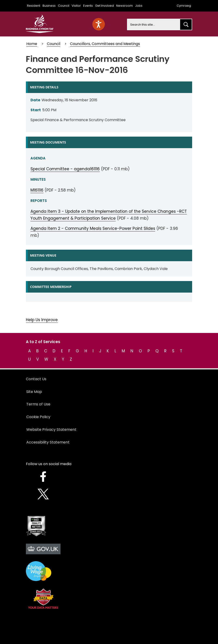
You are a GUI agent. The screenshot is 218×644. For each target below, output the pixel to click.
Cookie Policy (38, 417)
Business (49, 6)
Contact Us (36, 379)
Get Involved (104, 6)
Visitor (76, 6)
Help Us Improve (42, 320)
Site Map (34, 392)
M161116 (37, 190)
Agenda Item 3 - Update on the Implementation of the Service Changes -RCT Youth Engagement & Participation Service (109, 215)
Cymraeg (184, 6)
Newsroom (124, 6)
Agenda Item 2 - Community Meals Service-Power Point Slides (93, 228)
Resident (34, 6)
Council (64, 6)
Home (32, 44)
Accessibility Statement (48, 442)
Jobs (139, 6)
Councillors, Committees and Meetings (105, 44)
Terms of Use (38, 404)
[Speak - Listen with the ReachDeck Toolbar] (99, 24)
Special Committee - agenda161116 (65, 169)
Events (88, 6)
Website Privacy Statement (51, 430)
